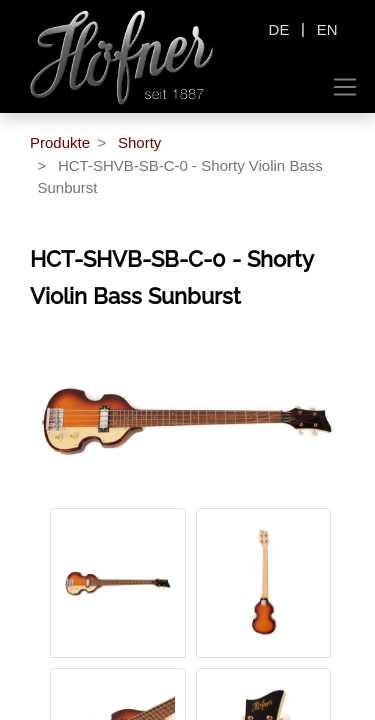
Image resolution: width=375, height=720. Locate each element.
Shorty (139, 142)
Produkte (60, 142)
